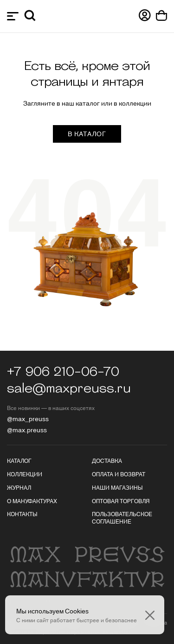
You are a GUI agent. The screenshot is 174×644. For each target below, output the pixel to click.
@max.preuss (27, 429)
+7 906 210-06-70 (63, 372)
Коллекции (25, 474)
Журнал (19, 487)
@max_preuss (28, 418)
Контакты (22, 514)
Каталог (19, 460)
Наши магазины (117, 487)
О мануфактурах (32, 501)
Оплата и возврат (119, 474)
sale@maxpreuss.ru (69, 389)
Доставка (107, 460)
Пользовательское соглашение (122, 517)
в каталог (87, 133)
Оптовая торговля (121, 501)
